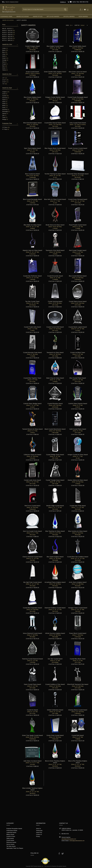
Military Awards (10, 834)
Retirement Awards (11, 842)
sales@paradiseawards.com (69, 839)
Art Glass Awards (53, 16)
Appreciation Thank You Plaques (15, 848)
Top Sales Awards (11, 846)
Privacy (38, 836)
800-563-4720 (65, 834)
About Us (38, 829)
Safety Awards (10, 838)
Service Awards (10, 844)
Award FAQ (39, 833)
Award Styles (38, 16)
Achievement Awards (12, 831)
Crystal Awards (69, 16)
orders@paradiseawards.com (77, 841)
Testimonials (39, 831)
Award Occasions (23, 16)
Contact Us (39, 834)
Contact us (63, 2)
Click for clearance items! (12, 2)
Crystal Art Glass (11, 836)
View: (67, 25)
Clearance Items (6, 16)
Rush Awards (83, 16)
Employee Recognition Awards (14, 829)
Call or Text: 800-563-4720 (80, 2)
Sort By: (77, 25)
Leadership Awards (11, 833)
